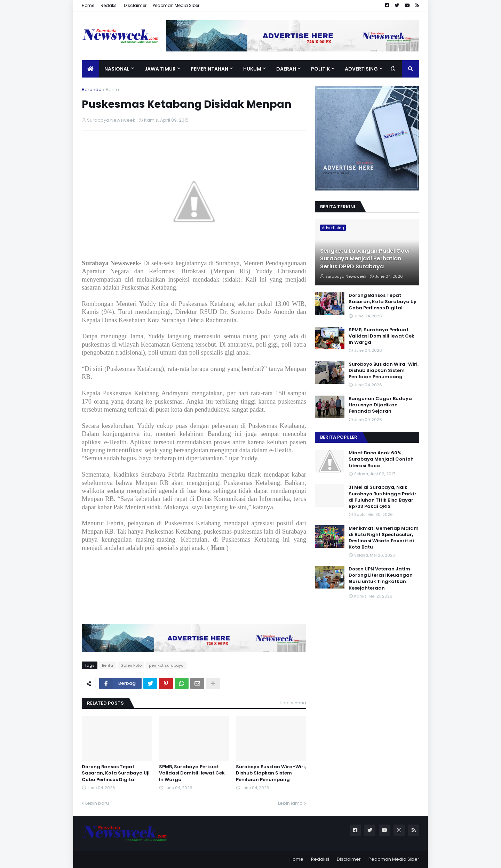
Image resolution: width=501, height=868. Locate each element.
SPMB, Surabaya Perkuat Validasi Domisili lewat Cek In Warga (192, 773)
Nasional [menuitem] (117, 69)
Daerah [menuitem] (286, 69)
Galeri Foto (131, 665)
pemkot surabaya (166, 665)
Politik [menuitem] (320, 69)
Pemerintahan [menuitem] (209, 69)
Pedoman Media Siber (176, 5)
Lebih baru (97, 803)
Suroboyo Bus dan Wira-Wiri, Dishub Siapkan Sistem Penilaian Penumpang (271, 773)
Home (88, 5)
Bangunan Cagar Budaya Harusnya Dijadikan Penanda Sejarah (380, 405)
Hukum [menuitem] (252, 69)
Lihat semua (293, 703)
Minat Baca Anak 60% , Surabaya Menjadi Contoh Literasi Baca (381, 459)
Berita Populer (339, 437)
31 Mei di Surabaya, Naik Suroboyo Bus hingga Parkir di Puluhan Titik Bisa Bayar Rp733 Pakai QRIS (383, 497)
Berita (112, 90)
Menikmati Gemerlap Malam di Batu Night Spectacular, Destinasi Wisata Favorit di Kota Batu (384, 538)
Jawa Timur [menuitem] (160, 69)
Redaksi (109, 5)
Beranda (92, 90)
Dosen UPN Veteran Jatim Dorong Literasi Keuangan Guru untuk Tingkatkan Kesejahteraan (381, 579)
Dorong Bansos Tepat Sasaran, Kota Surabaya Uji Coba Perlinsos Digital (116, 773)
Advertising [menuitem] (361, 69)
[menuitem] (90, 69)
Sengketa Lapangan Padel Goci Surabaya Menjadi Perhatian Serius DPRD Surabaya (365, 259)
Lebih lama (290, 803)
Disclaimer (135, 5)
